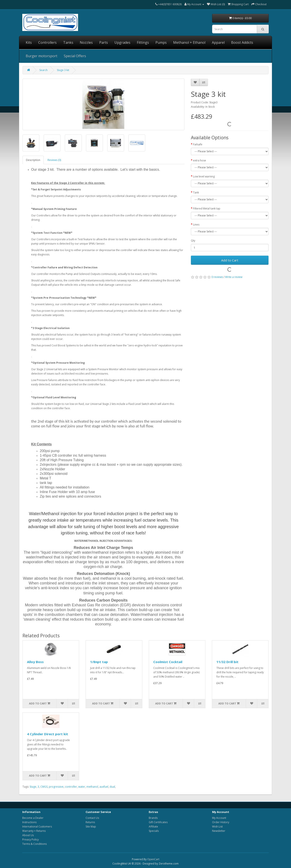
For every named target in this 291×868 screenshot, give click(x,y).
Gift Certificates (158, 822)
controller (71, 787)
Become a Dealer (33, 818)
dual (112, 787)
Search (43, 70)
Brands (153, 818)
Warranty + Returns (34, 831)
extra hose (200, 160)
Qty (193, 241)
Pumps (161, 42)
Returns (90, 822)
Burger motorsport (42, 56)
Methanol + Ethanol (189, 42)
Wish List (217, 827)
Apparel (218, 42)
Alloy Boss (35, 662)
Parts (104, 42)
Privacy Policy (30, 840)
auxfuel (104, 787)
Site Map (91, 827)
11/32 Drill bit (227, 662)
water (82, 787)
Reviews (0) (54, 160)
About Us (28, 835)
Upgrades (122, 42)
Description (33, 160)
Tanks (68, 42)
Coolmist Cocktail (168, 662)
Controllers (47, 42)
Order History (221, 822)
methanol (92, 787)
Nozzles (86, 42)
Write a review (234, 277)
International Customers (37, 827)
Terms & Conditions (34, 844)
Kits (29, 42)
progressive (56, 787)
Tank (196, 192)
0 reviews (217, 277)
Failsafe (198, 144)
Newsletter (219, 831)
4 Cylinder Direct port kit (48, 734)
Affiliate (153, 827)
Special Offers (75, 56)
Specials (154, 831)
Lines (196, 225)
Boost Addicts (242, 42)
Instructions (29, 822)
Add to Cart (230, 260)
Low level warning (204, 176)
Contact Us (92, 818)
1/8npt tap (99, 662)
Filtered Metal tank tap (207, 208)
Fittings (143, 42)
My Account (219, 818)
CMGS (44, 787)
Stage (33, 787)
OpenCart (153, 859)
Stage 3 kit (63, 70)
